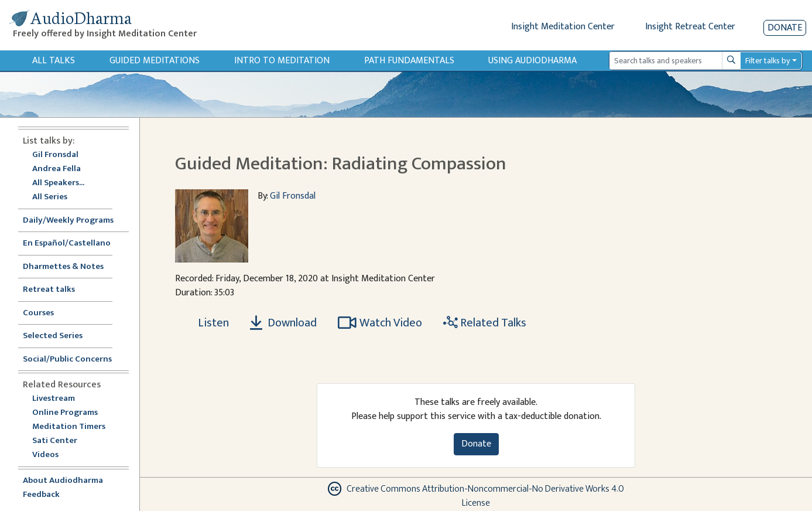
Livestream (54, 399)
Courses (38, 313)
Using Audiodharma (532, 61)
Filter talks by (768, 61)
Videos (52, 455)
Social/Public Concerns (67, 360)
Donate (785, 28)
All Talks (54, 61)
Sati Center (55, 441)
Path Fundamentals (409, 61)
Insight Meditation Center (563, 27)
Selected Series (60, 336)
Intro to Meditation (282, 61)
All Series (50, 197)
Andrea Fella (56, 169)
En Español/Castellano (67, 243)
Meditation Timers (69, 427)
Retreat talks (49, 290)
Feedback (41, 495)
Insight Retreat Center (690, 27)
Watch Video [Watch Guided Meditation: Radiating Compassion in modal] (380, 323)
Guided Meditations (155, 61)
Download (283, 323)
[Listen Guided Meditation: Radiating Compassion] (207, 323)
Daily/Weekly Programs (74, 221)
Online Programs (65, 413)
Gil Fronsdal (55, 155)
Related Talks (485, 323)
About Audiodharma (63, 481)
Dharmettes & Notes (63, 267)
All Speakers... (58, 183)
